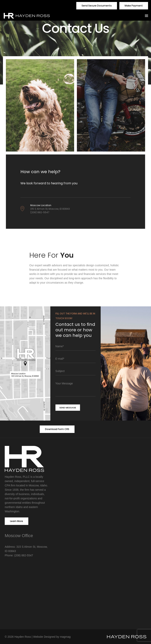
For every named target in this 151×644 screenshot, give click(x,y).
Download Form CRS (57, 429)
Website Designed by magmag (52, 637)
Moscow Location (41, 205)
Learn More (17, 521)
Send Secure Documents (97, 6)
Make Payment (134, 6)
